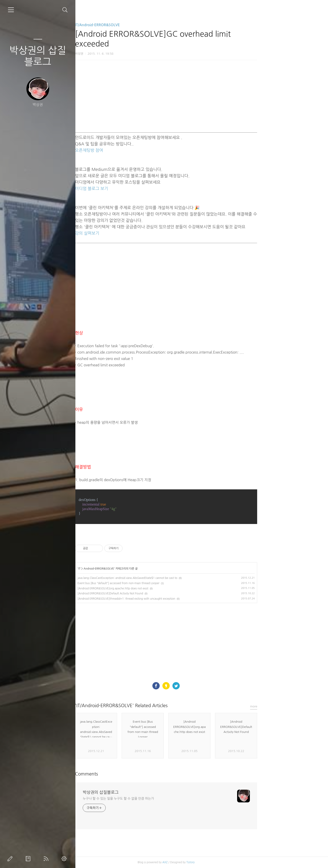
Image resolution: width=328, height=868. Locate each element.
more (289, 706)
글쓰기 (11, 859)
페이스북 (192, 686)
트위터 (212, 686)
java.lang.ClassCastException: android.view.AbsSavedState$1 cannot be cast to (163, 578)
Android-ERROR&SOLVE (134, 569)
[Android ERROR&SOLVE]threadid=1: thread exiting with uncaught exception (162, 599)
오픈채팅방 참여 (125, 150)
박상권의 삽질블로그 (38, 56)
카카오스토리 (202, 686)
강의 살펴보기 (123, 233)
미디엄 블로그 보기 (127, 189)
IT (115, 569)
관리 (65, 859)
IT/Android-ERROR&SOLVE (133, 25)
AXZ (201, 862)
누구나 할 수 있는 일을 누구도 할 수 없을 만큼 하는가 (154, 799)
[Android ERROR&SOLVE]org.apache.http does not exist (149, 588)
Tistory (226, 862)
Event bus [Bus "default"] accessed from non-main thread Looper (154, 583)
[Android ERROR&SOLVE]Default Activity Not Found (146, 593)
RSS (47, 859)
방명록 (29, 859)
